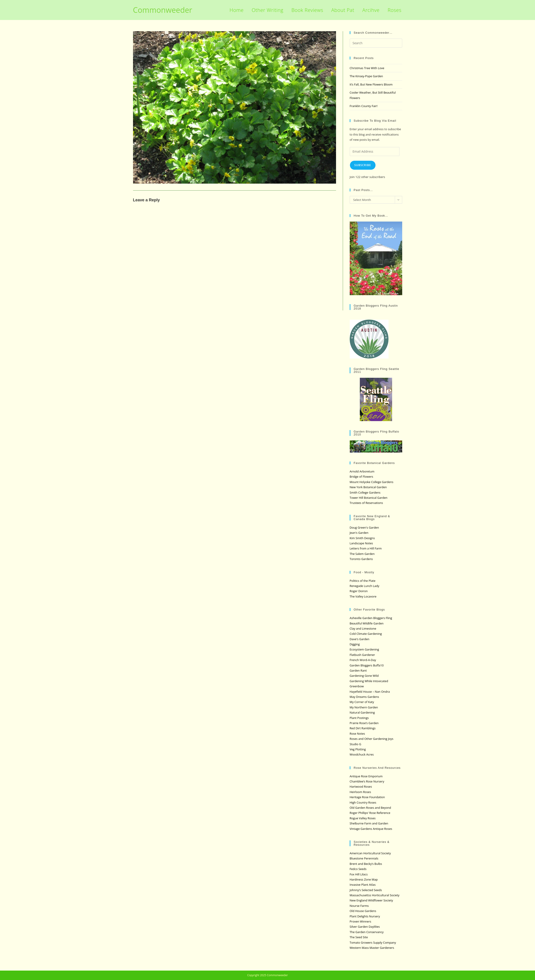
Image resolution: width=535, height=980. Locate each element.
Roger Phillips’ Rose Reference (370, 813)
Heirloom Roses (360, 792)
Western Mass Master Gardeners (372, 948)
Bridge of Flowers (361, 477)
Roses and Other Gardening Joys (372, 739)
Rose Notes (357, 734)
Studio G (356, 744)
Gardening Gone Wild (364, 676)
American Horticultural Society (370, 853)
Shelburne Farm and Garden (369, 823)
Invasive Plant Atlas (363, 885)
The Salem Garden (362, 554)
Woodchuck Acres (362, 754)
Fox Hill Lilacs (359, 874)
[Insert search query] (376, 43)
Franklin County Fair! (364, 106)
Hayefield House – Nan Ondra (370, 692)
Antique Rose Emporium (366, 776)
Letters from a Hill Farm (366, 548)
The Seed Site (359, 937)
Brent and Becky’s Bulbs (366, 864)
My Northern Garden (364, 707)
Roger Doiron (359, 591)
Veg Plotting (358, 749)
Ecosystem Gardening (364, 649)
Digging (355, 644)
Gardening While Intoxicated (369, 681)
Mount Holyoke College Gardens (372, 482)
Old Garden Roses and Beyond (370, 808)
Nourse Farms (359, 906)
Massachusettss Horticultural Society (375, 895)
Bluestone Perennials (364, 858)
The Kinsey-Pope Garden (366, 76)
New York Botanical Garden (368, 487)
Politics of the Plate (363, 581)
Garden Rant (358, 670)
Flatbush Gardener (362, 655)
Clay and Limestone (363, 628)
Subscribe (363, 165)
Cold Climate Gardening (366, 634)
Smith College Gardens (365, 492)
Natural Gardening (362, 712)
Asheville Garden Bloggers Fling (371, 618)
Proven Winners (360, 921)
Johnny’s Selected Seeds (366, 890)
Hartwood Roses (361, 787)
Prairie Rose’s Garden (364, 723)
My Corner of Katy (362, 702)
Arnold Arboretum (362, 471)
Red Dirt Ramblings (363, 728)
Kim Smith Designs (362, 538)
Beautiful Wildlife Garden (367, 623)
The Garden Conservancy (367, 932)
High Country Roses (363, 802)
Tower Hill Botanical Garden (369, 498)
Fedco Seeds (358, 869)
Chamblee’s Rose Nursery (367, 781)
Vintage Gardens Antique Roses (371, 829)
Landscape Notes (361, 543)
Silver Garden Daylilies (365, 927)
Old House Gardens (363, 911)
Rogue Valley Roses (363, 818)
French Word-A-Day (363, 660)
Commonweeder (163, 10)
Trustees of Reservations (366, 503)
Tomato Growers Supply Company (373, 943)
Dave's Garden (360, 639)
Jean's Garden (359, 533)
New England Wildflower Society (371, 900)
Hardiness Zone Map (364, 879)
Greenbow (357, 686)
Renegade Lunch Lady (365, 586)
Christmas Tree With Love (367, 68)
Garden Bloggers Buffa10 (367, 665)
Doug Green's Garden (364, 527)
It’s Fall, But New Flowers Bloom (371, 84)
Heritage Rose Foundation (367, 797)
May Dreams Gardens (364, 697)
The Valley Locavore (363, 596)
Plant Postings (359, 718)
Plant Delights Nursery (365, 916)
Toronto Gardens (361, 559)
